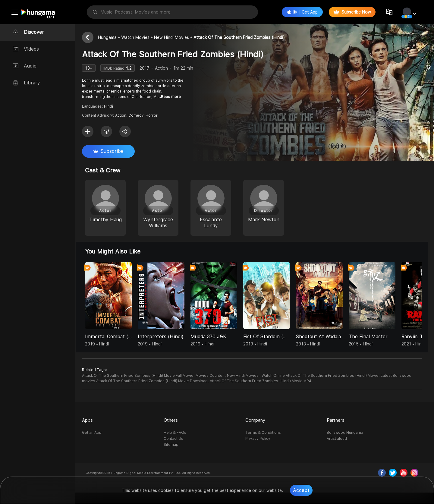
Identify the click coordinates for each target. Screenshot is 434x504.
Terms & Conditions (266, 433)
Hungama (113, 37)
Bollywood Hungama (346, 433)
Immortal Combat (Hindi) (114, 337)
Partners (337, 420)
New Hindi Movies (177, 37)
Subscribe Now (352, 12)
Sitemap (175, 445)
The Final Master (374, 337)
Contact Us (177, 439)
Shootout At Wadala (324, 337)
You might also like (118, 251)
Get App (302, 12)
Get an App (97, 433)
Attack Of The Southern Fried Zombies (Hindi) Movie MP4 (266, 381)
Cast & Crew (108, 170)
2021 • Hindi (419, 344)
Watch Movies (141, 37)
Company (258, 420)
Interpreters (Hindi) (166, 337)
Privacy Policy (261, 439)
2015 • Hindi (366, 344)
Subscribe (114, 151)
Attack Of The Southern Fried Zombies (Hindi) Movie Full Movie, (144, 376)
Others (175, 420)
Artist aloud (338, 439)
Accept (301, 490)
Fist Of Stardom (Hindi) (272, 337)
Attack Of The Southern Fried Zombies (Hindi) (245, 37)
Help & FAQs (179, 433)
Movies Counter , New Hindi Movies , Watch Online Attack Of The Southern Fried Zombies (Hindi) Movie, (293, 376)
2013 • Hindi (313, 344)
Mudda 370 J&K (214, 337)
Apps (93, 420)
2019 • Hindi (102, 344)
